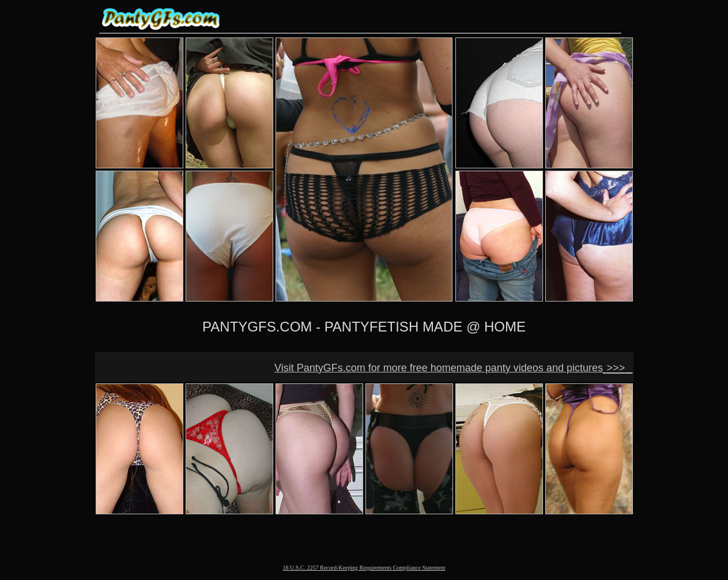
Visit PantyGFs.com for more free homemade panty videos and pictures (439, 368)
